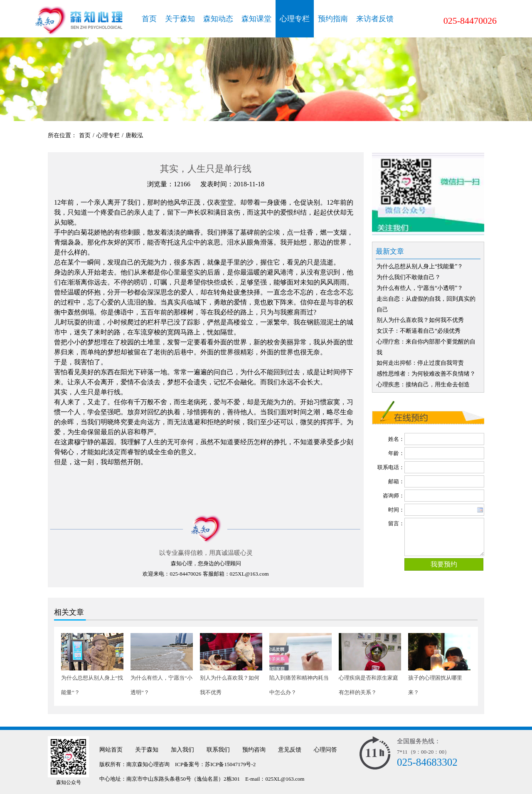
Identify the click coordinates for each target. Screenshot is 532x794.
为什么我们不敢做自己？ (409, 277)
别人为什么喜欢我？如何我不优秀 (420, 320)
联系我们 (218, 750)
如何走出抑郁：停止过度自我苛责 (420, 363)
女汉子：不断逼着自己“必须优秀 (419, 331)
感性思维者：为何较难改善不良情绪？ (426, 374)
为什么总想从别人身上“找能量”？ (420, 266)
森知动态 (218, 19)
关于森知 (180, 19)
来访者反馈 (375, 19)
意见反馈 (290, 750)
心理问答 (325, 750)
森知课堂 (256, 19)
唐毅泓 (134, 135)
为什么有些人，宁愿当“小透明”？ (420, 288)
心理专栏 (295, 19)
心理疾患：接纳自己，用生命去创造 (423, 385)
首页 (149, 19)
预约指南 (333, 19)
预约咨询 (254, 750)
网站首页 (111, 750)
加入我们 (182, 750)
